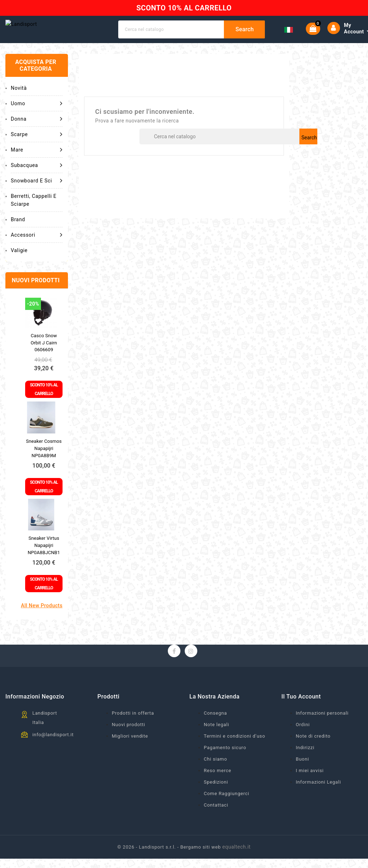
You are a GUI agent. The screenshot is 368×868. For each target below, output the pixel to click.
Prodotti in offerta (133, 728)
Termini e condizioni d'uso (234, 751)
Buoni (302, 774)
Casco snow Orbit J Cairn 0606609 (44, 358)
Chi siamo (215, 774)
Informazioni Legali (318, 797)
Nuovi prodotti (128, 740)
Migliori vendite (130, 751)
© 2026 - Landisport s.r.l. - (149, 862)
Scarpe (37, 150)
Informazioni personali (322, 728)
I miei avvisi (310, 786)
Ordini (303, 740)
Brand (18, 235)
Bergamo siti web (201, 862)
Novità (19, 103)
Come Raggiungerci (227, 809)
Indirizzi (305, 763)
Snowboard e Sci (37, 196)
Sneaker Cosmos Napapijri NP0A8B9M (44, 464)
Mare (37, 165)
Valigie (19, 266)
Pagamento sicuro (225, 763)
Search (250, 37)
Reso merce (218, 786)
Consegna (215, 728)
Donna (37, 134)
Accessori (37, 250)
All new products (42, 621)
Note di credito (313, 751)
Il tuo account (301, 712)
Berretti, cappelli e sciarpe (34, 215)
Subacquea (37, 181)
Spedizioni (216, 797)
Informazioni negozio (35, 712)
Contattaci (216, 820)
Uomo (37, 119)
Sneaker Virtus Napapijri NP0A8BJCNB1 (44, 561)
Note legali (217, 740)
